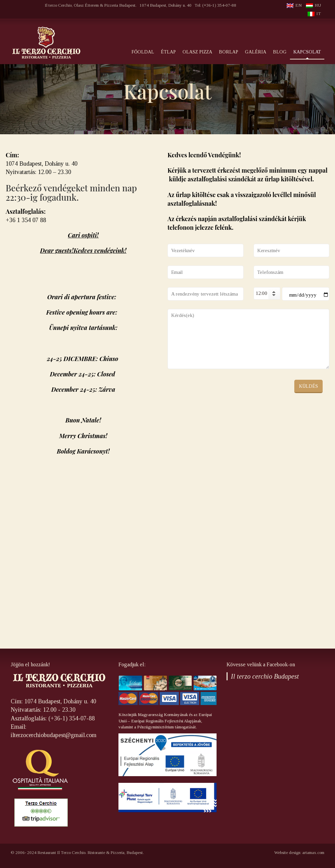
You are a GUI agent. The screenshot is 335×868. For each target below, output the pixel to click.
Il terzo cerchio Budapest (265, 676)
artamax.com (313, 852)
